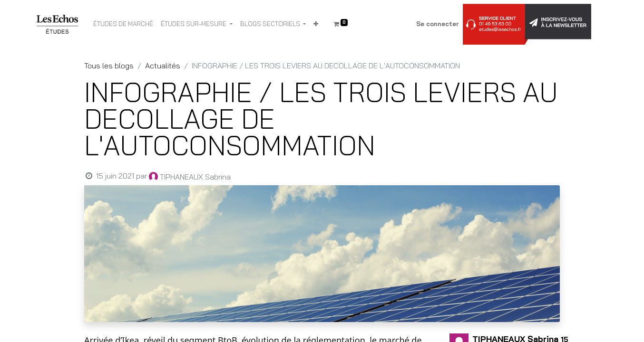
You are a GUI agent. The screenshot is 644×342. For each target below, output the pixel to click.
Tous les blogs (109, 66)
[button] (316, 24)
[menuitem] (123, 24)
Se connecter (438, 24)
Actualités (163, 66)
